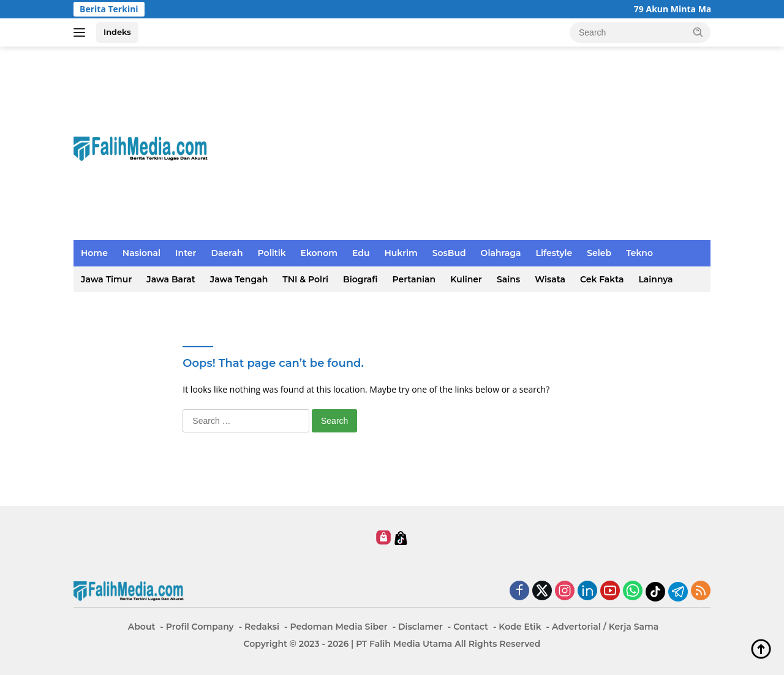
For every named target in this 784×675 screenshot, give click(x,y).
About (142, 627)
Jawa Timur (106, 279)
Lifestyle (554, 253)
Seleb (599, 253)
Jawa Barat (171, 279)
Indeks (117, 32)
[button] (698, 32)
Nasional (141, 253)
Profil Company (200, 627)
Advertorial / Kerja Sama (605, 627)
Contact (471, 627)
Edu (361, 253)
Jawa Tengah (239, 279)
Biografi (360, 279)
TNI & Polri (305, 279)
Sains (508, 279)
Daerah (227, 253)
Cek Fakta (602, 279)
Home (94, 253)
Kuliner (466, 279)
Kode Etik (520, 627)
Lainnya (655, 279)
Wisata (550, 279)
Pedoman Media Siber (338, 627)
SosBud (449, 253)
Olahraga (501, 253)
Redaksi (262, 627)
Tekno (639, 253)
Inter (186, 253)
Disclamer (420, 627)
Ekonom (319, 253)
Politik (272, 253)
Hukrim (401, 253)
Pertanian (414, 279)
